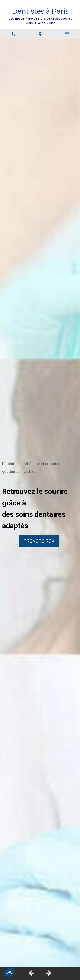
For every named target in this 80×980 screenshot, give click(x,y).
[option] (40, 503)
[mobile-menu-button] (67, 34)
